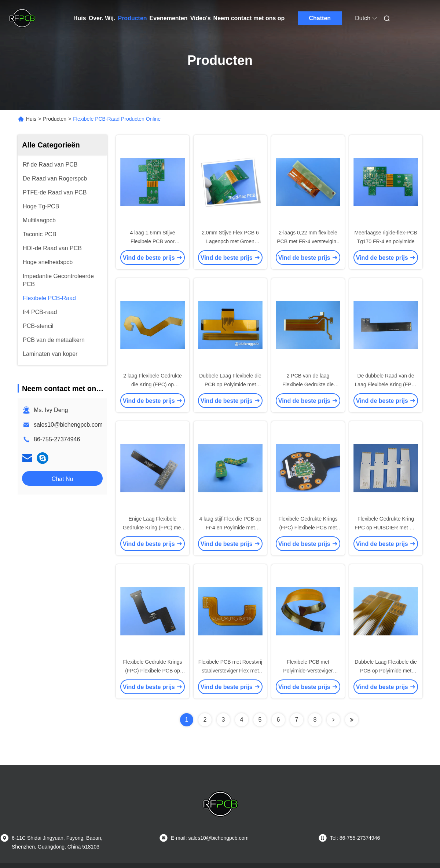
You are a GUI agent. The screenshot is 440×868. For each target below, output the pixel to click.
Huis (80, 18)
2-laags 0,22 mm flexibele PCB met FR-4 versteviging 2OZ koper (308, 241)
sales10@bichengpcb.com (68, 425)
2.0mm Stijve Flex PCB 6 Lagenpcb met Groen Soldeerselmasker (230, 241)
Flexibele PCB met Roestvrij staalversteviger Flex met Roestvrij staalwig (230, 671)
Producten (132, 18)
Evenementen (169, 18)
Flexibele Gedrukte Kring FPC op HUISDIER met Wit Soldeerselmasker (386, 528)
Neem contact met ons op (249, 18)
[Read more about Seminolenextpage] (333, 720)
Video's (201, 18)
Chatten (320, 18)
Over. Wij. (102, 18)
